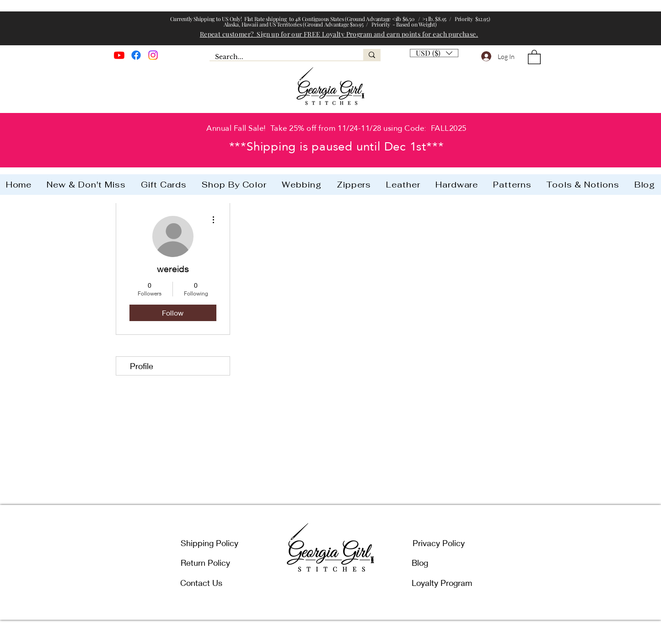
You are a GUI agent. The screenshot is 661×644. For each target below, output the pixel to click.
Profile (142, 366)
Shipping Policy (210, 543)
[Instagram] (153, 55)
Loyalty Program (442, 583)
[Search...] (279, 57)
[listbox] (434, 53)
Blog (420, 563)
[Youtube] (119, 55)
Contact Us (201, 583)
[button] (434, 51)
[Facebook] (136, 55)
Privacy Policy (439, 543)
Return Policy (205, 563)
